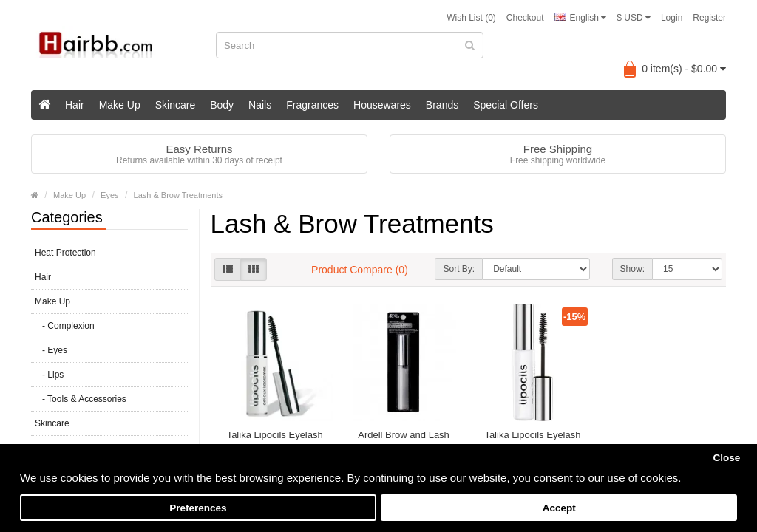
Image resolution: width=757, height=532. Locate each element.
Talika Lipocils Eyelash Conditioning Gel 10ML (275, 441)
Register (709, 18)
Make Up (120, 105)
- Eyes (51, 350)
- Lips (49, 375)
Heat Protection (65, 253)
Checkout (525, 18)
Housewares (382, 105)
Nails (260, 105)
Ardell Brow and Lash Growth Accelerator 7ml (404, 441)
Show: (632, 269)
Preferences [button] (198, 508)
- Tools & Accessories (81, 399)
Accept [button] (559, 508)
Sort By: (459, 269)
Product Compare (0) (360, 270)
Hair (75, 105)
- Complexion (65, 326)
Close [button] (726, 458)
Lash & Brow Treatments (178, 195)
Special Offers (506, 105)
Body (222, 105)
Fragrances (312, 105)
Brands (442, 105)
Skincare (175, 105)
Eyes (109, 195)
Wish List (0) (471, 18)
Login (672, 18)
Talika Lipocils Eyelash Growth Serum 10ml (532, 441)
